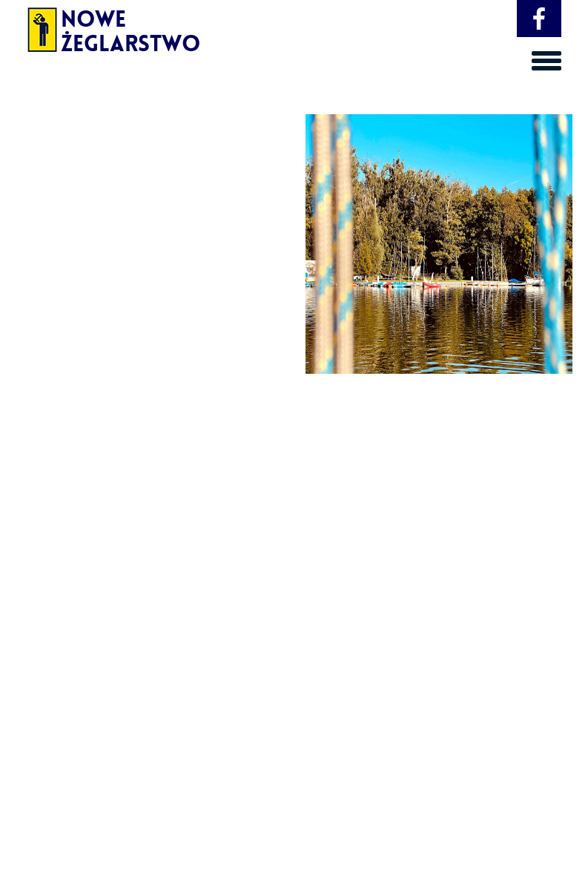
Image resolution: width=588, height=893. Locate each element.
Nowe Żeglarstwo (92, 26)
